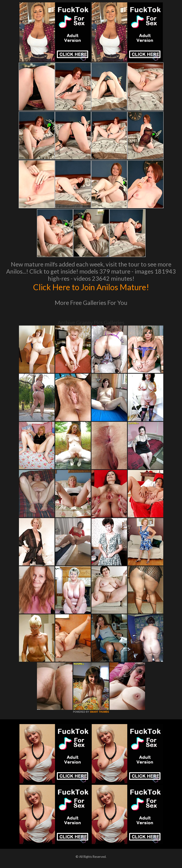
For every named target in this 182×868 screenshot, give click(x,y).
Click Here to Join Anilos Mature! (91, 287)
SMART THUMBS (99, 712)
